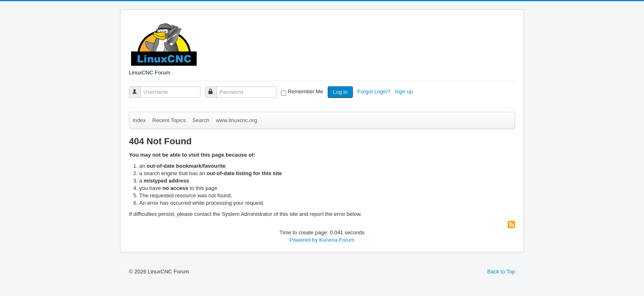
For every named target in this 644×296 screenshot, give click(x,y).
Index (139, 120)
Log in (340, 92)
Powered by (304, 240)
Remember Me (306, 91)
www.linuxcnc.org (236, 120)
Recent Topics (169, 120)
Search (201, 120)
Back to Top (501, 272)
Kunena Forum (337, 240)
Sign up (405, 91)
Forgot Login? (375, 91)
